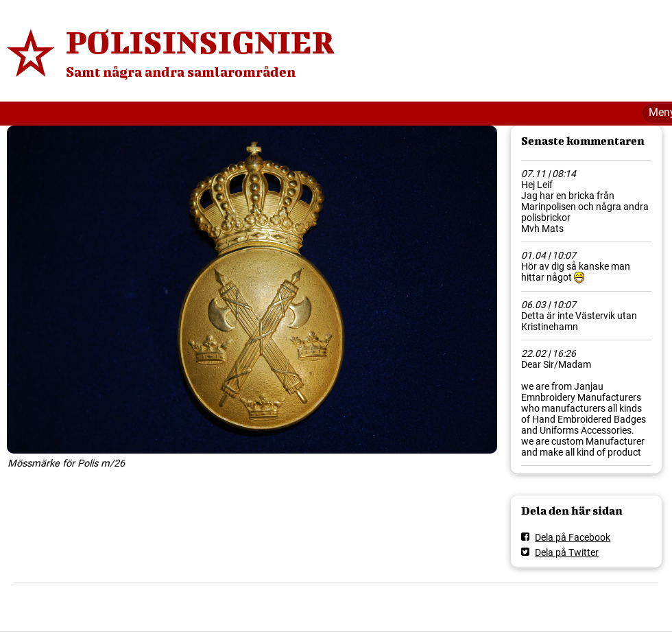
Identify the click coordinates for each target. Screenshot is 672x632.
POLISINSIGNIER (200, 42)
